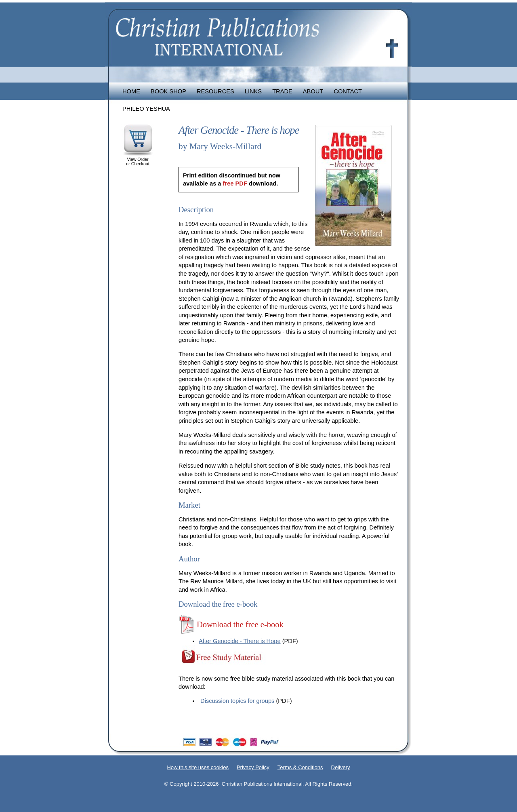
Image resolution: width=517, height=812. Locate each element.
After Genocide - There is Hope (240, 641)
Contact (348, 91)
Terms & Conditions (300, 767)
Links (253, 91)
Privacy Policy (253, 767)
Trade (282, 91)
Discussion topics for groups (237, 701)
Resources (215, 91)
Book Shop (168, 91)
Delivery (341, 767)
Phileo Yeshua (146, 109)
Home (131, 91)
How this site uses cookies (198, 767)
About (313, 91)
